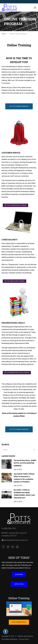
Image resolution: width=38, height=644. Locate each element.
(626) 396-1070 (9, 540)
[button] (6, 633)
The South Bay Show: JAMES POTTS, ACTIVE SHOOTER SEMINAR (25, 463)
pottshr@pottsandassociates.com (16, 552)
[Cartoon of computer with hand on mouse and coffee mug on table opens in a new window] (19, 620)
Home (4, 34)
